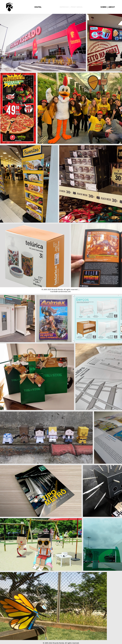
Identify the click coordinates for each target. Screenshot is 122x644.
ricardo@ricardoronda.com (60, 291)
